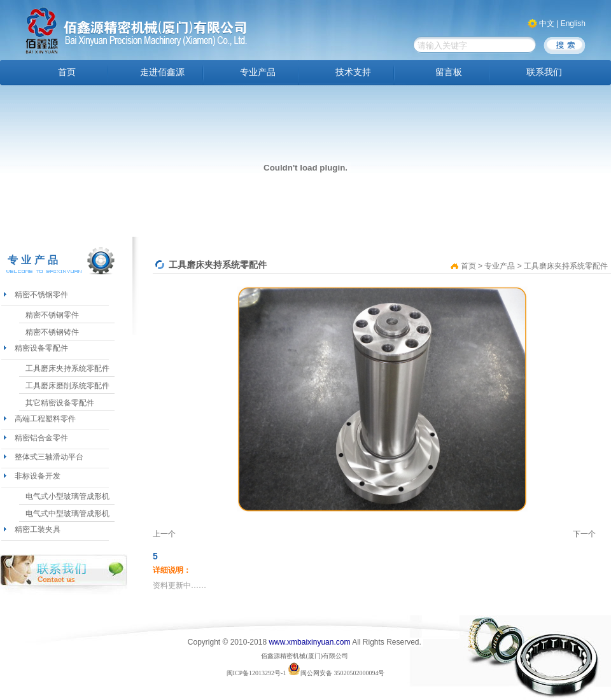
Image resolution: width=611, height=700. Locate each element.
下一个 (584, 534)
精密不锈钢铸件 (52, 332)
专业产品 (258, 72)
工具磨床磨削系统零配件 (67, 386)
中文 (547, 24)
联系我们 (544, 72)
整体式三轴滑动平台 (49, 457)
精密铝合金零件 (41, 438)
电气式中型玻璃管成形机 (67, 514)
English (573, 24)
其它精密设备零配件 (60, 403)
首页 (67, 72)
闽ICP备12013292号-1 (256, 673)
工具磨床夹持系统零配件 (67, 368)
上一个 (164, 534)
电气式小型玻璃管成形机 (67, 496)
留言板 (449, 72)
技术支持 (353, 72)
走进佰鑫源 (162, 72)
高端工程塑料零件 (45, 419)
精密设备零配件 (41, 348)
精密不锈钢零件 (41, 295)
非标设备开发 (38, 476)
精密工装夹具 (38, 529)
